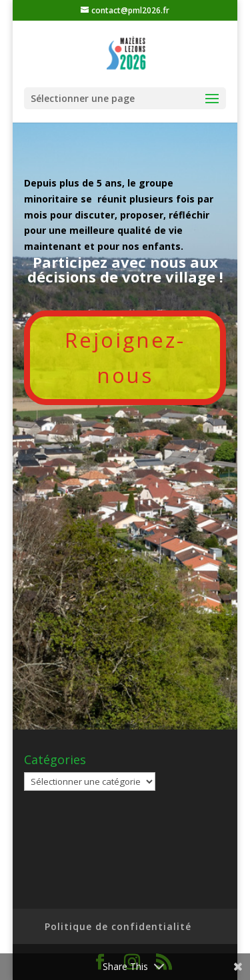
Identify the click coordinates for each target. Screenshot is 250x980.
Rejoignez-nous (125, 357)
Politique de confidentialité (118, 926)
